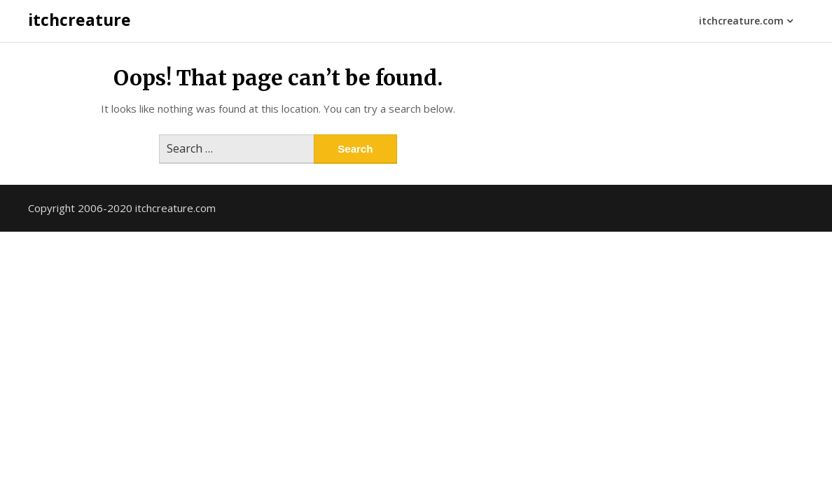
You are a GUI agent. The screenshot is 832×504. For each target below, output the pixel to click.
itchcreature (79, 20)
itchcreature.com (741, 21)
